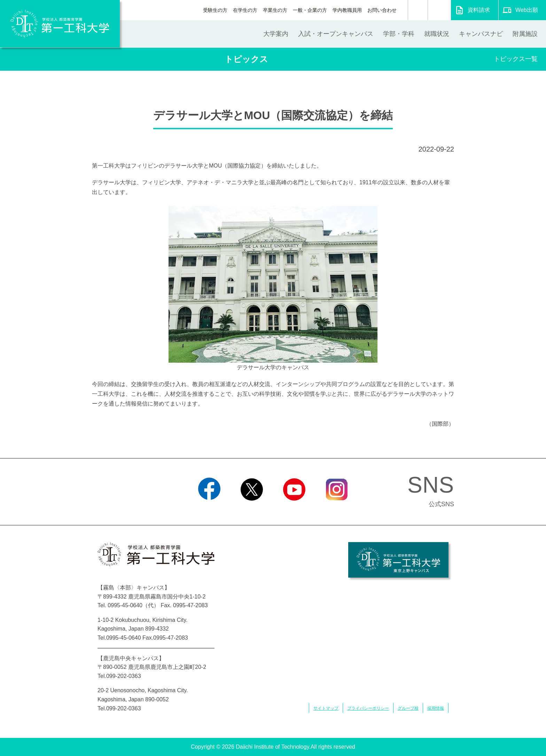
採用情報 (436, 708)
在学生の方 (245, 10)
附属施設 (525, 34)
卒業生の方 (275, 10)
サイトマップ (326, 708)
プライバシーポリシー (368, 708)
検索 (418, 10)
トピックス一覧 (516, 59)
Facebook (209, 509)
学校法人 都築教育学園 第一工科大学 (60, 24)
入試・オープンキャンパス (336, 34)
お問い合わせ (382, 10)
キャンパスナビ (481, 34)
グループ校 (408, 708)
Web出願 (527, 10)
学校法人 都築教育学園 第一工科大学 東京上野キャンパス (398, 560)
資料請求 (479, 10)
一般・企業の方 (310, 10)
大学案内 (276, 34)
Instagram (337, 509)
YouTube (294, 509)
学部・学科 (399, 34)
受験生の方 (215, 10)
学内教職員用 (347, 10)
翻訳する (439, 10)
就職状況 (437, 34)
